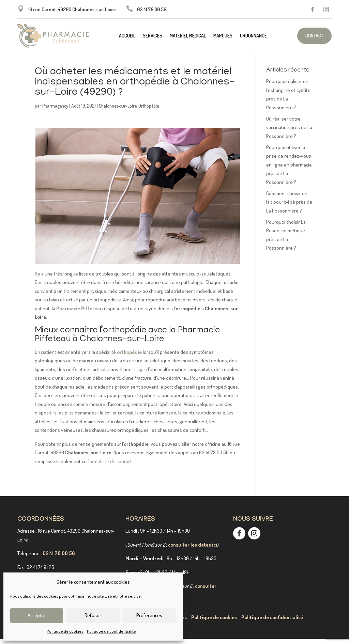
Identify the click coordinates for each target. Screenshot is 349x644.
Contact (314, 36)
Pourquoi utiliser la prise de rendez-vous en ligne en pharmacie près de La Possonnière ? (289, 170)
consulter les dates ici (193, 550)
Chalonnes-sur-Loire (118, 111)
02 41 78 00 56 (59, 558)
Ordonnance (253, 36)
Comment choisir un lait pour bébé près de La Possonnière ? (289, 207)
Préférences (149, 615)
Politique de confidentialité (111, 631)
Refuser (93, 615)
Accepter (37, 615)
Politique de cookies (65, 631)
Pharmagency (55, 111)
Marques (223, 36)
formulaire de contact (110, 466)
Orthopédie (149, 111)
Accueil (127, 36)
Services (153, 36)
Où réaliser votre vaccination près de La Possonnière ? (289, 132)
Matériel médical (188, 36)
